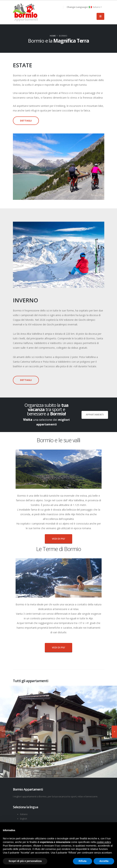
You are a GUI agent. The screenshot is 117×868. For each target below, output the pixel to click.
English (24, 818)
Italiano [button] (84, 7)
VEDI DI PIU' (59, 539)
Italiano (24, 814)
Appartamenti (95, 415)
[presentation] (3, 732)
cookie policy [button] (104, 842)
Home (53, 36)
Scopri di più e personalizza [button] (25, 861)
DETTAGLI (26, 121)
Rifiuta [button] (83, 861)
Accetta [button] (104, 861)
